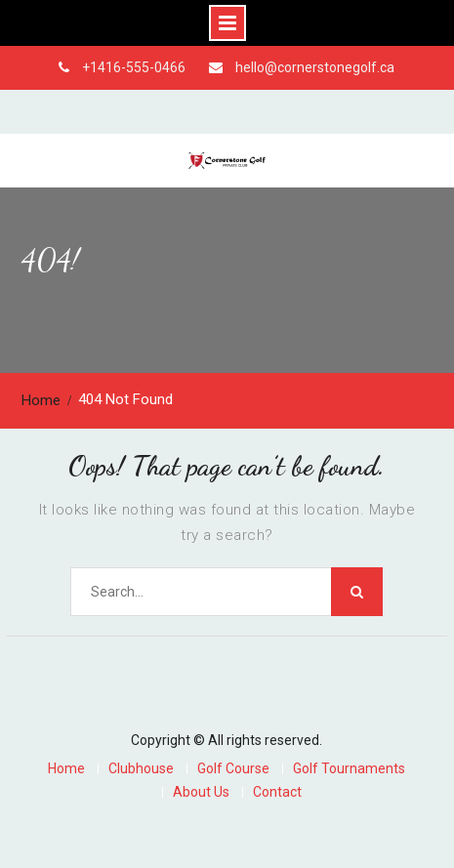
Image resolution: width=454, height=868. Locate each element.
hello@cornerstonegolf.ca (315, 67)
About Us (201, 792)
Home (66, 769)
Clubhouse (141, 769)
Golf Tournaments (349, 769)
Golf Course (233, 769)
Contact (277, 792)
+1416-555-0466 (134, 67)
